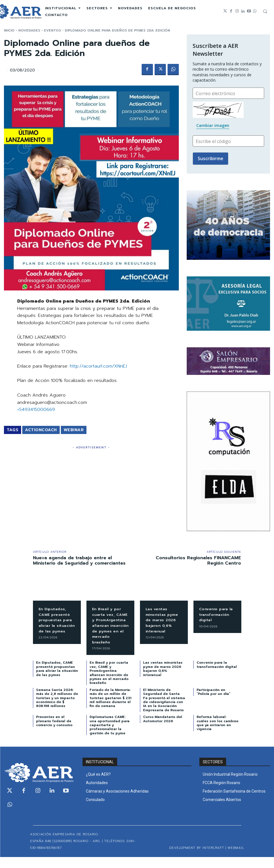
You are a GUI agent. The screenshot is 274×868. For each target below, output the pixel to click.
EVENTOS (53, 30)
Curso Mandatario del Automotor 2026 (163, 730)
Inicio (9, 30)
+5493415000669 (36, 410)
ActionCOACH (41, 430)
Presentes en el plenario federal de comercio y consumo (54, 732)
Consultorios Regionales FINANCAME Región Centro (198, 561)
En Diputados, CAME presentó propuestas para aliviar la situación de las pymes (57, 623)
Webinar (74, 430)
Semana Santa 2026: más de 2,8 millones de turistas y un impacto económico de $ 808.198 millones (57, 709)
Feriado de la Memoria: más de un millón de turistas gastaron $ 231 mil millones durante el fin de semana (110, 709)
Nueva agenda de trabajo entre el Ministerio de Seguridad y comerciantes (79, 561)
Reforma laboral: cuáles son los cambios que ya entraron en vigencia (218, 734)
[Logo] (39, 784)
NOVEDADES (29, 30)
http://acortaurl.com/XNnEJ (98, 366)
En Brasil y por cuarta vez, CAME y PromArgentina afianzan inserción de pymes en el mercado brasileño (108, 631)
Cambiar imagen (213, 125)
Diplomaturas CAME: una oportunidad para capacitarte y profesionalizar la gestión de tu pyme (110, 736)
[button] (265, 11)
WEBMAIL (236, 859)
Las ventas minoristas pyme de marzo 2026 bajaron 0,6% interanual (164, 620)
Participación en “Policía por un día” (213, 703)
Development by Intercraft (197, 859)
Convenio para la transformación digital (217, 614)
